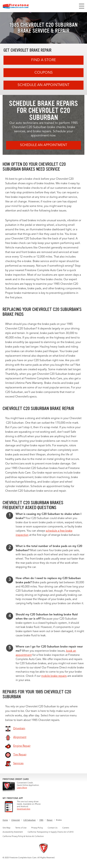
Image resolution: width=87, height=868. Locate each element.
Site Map (7, 828)
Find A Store (43, 60)
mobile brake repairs (54, 676)
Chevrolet (16, 820)
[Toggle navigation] (82, 6)
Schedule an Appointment (43, 85)
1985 (41, 820)
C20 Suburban (29, 820)
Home (5, 820)
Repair (50, 820)
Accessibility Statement (13, 832)
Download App (24, 809)
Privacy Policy (37, 828)
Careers (66, 828)
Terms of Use (21, 828)
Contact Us (53, 828)
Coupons (44, 73)
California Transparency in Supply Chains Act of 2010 (51, 832)
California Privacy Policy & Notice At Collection (23, 837)
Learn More (22, 788)
